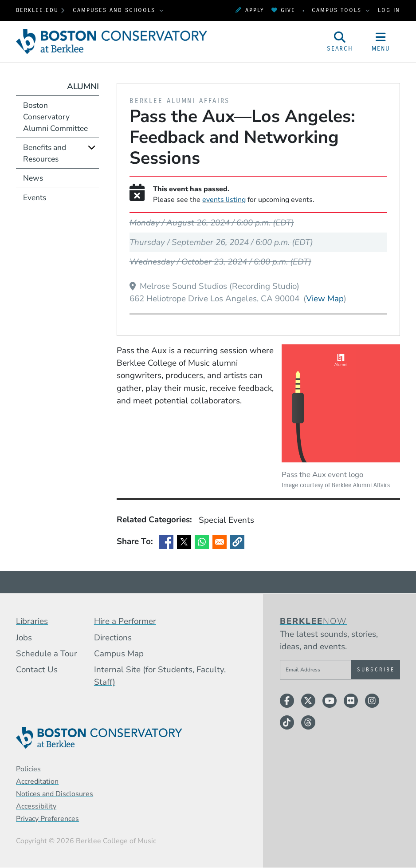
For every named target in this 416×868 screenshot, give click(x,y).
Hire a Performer (125, 621)
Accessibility (36, 806)
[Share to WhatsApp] (202, 542)
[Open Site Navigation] (381, 42)
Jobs (24, 638)
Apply (250, 10)
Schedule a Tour (47, 654)
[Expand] (92, 147)
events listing (224, 200)
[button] (237, 542)
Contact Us (37, 670)
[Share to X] (184, 542)
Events (35, 197)
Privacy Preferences (47, 819)
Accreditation (37, 781)
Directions (113, 638)
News (33, 178)
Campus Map (119, 654)
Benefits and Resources (45, 153)
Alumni (83, 87)
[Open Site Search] (340, 42)
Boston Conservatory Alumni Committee (55, 117)
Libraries (32, 621)
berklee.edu (37, 10)
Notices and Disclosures (55, 794)
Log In (389, 10)
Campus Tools (338, 10)
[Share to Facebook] (166, 542)
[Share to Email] (220, 542)
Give (283, 10)
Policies (28, 769)
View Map (325, 298)
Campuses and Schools (115, 10)
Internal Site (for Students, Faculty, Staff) (160, 676)
